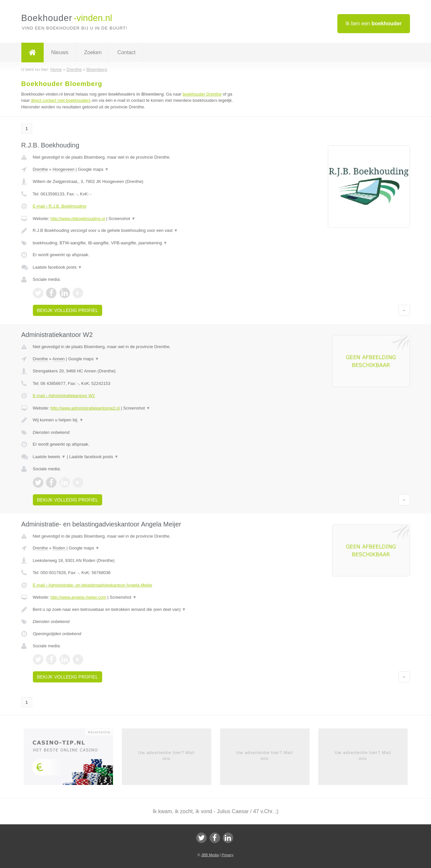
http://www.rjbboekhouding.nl (78, 219)
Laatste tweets (49, 457)
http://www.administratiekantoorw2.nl (85, 408)
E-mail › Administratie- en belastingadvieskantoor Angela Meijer (93, 585)
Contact (126, 52)
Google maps (93, 169)
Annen (59, 359)
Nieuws (60, 52)
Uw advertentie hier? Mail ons (167, 756)
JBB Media (210, 855)
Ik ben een (374, 23)
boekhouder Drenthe (202, 94)
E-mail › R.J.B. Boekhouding (60, 206)
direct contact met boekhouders (61, 100)
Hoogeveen (64, 169)
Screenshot (122, 219)
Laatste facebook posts (57, 267)
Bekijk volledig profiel (68, 310)
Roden (59, 548)
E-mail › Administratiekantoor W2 (64, 396)
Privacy (228, 855)
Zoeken (93, 52)
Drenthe (40, 169)
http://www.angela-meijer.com (78, 597)
